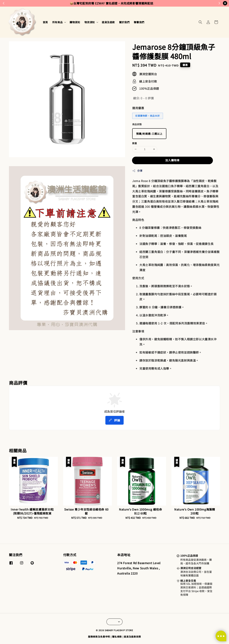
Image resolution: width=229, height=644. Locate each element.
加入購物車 (172, 160)
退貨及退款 (108, 22)
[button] (200, 22)
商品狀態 (137, 124)
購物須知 (75, 22)
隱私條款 (117, 637)
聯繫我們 (139, 22)
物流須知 (90, 22)
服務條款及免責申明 (99, 637)
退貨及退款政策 (132, 637)
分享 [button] (137, 171)
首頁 (45, 22)
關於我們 (124, 22)
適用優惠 (138, 108)
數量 (135, 143)
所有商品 (57, 22)
